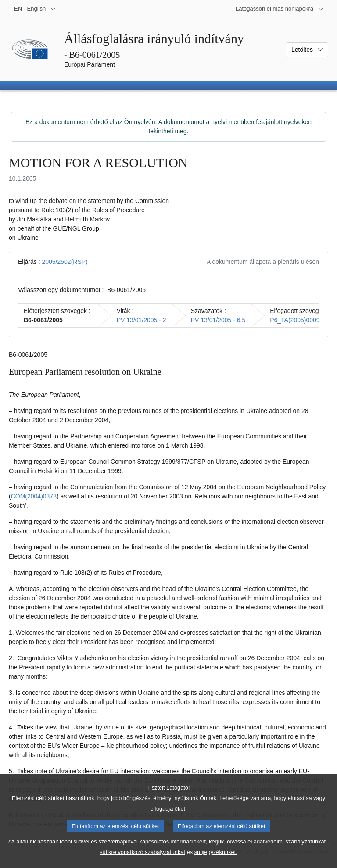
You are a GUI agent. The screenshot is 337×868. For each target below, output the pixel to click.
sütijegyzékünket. (216, 862)
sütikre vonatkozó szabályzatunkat (142, 862)
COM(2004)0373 (34, 496)
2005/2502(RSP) (65, 262)
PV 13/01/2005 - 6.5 (218, 320)
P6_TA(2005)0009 (295, 320)
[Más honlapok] (280, 9)
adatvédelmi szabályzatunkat (290, 851)
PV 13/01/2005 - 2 (142, 320)
